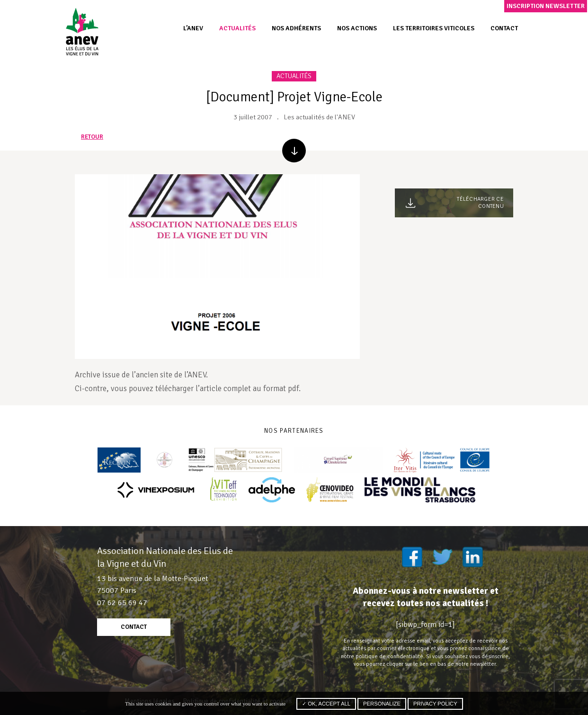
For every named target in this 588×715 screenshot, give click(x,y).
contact (134, 627)
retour (92, 137)
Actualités (237, 28)
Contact (504, 28)
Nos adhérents (296, 28)
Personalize (382, 704)
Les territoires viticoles (434, 28)
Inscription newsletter (546, 6)
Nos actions (357, 28)
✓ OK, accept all (326, 704)
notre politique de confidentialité (382, 656)
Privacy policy (435, 704)
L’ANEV (193, 28)
